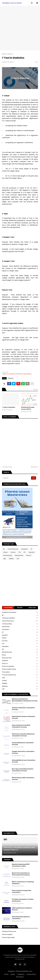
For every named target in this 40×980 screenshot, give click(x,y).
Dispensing (20, 627)
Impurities (32, 552)
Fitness (5, 552)
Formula (13, 552)
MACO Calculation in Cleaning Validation (23, 883)
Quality (20, 681)
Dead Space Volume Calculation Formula (24, 717)
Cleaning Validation (20, 618)
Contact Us (21, 974)
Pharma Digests (7, 934)
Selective (32, 608)
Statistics (10, 54)
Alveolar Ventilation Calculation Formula (23, 709)
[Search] (17, 478)
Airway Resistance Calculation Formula (23, 744)
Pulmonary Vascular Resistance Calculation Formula (23, 735)
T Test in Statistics (9, 407)
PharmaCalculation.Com (24, 971)
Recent (20, 608)
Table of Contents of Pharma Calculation (17, 374)
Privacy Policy (31, 974)
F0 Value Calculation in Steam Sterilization (23, 900)
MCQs (20, 655)
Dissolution (25, 549)
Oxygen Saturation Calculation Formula (23, 752)
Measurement (19, 555)
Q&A (5, 559)
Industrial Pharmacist (9, 931)
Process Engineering (20, 675)
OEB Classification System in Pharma (22, 909)
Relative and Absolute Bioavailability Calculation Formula (25, 700)
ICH (20, 552)
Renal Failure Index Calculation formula (23, 779)
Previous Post (7, 467)
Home (4, 54)
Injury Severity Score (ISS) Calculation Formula (21, 726)
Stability (11, 559)
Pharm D (29, 555)
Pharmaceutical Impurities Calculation (21, 891)
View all (36, 389)
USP (18, 559)
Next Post (34, 467)
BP (4, 549)
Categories (8, 608)
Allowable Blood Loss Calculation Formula (24, 761)
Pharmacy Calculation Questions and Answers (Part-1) (19, 849)
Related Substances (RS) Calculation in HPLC (21, 865)
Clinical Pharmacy (13, 549)
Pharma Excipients (20, 666)
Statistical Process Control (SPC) (28, 408)
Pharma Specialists (8, 937)
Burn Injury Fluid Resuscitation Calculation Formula (23, 770)
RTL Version (20, 977)
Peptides (20, 661)
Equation (20, 635)
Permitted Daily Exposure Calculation (21, 918)
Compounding (20, 624)
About (13, 974)
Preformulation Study (20, 669)
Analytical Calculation (20, 612)
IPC (25, 552)
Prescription (20, 672)
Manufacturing (8, 555)
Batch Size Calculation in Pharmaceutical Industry (21, 874)
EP (31, 549)
